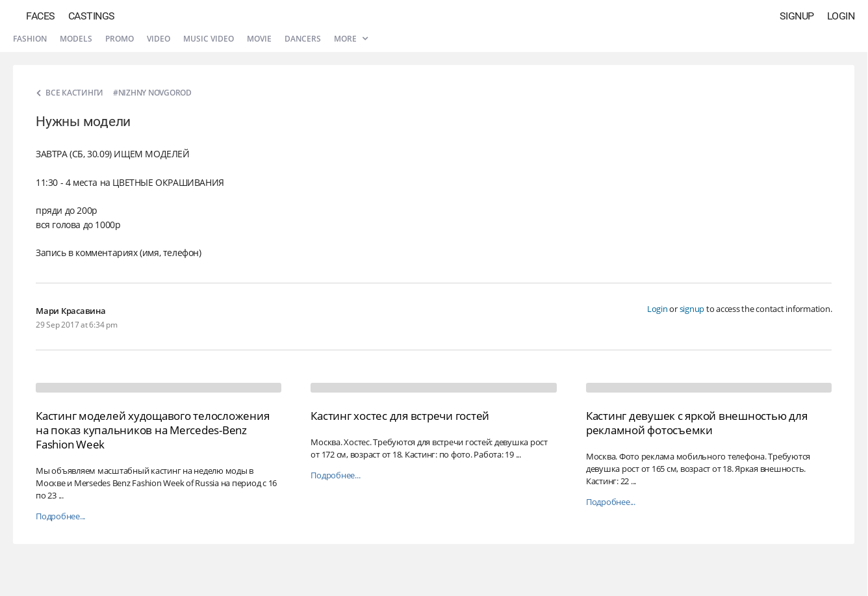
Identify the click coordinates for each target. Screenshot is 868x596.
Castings (92, 16)
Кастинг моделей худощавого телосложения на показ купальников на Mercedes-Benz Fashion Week (152, 430)
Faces (41, 16)
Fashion (30, 39)
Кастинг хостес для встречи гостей (400, 416)
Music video (209, 39)
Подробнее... (60, 516)
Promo (120, 39)
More (351, 39)
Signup (797, 16)
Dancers (303, 39)
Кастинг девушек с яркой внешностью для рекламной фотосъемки (697, 423)
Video (159, 39)
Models (76, 39)
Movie (259, 39)
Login (841, 16)
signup (692, 309)
